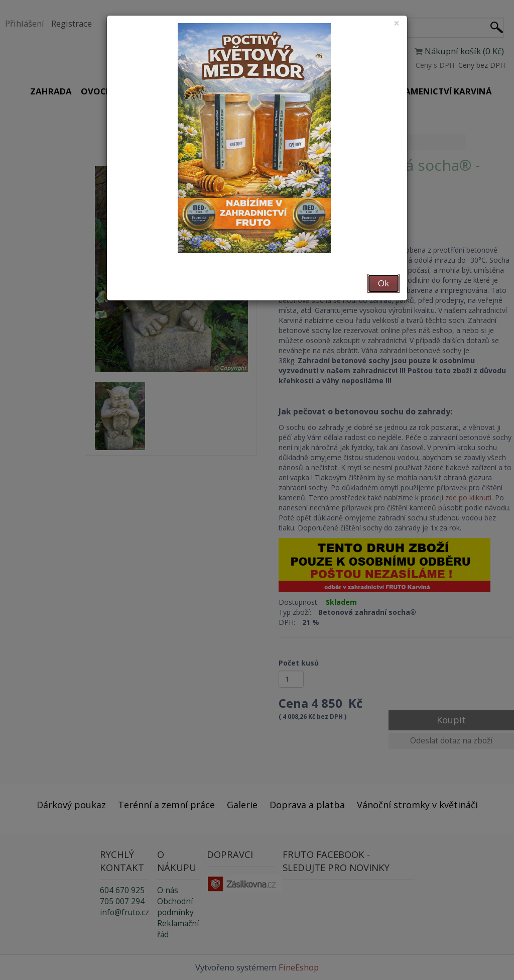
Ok (383, 283)
